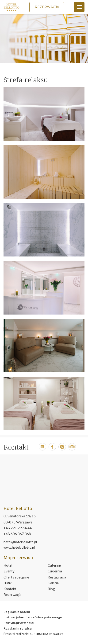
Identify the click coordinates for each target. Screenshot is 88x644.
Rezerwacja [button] (47, 7)
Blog (51, 589)
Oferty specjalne (16, 577)
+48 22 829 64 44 (18, 528)
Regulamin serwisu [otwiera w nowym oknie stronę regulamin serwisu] (18, 628)
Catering (54, 565)
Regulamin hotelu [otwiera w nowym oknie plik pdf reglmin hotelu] (17, 612)
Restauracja (57, 577)
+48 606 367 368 (17, 534)
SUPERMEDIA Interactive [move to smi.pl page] (46, 634)
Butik (8, 583)
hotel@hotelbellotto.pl (20, 542)
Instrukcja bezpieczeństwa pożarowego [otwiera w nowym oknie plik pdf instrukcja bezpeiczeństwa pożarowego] (33, 617)
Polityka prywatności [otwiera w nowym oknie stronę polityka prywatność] (19, 623)
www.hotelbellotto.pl (19, 547)
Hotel (8, 565)
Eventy (9, 571)
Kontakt (10, 589)
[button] (42, 449)
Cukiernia (55, 571)
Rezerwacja (12, 595)
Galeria (53, 583)
